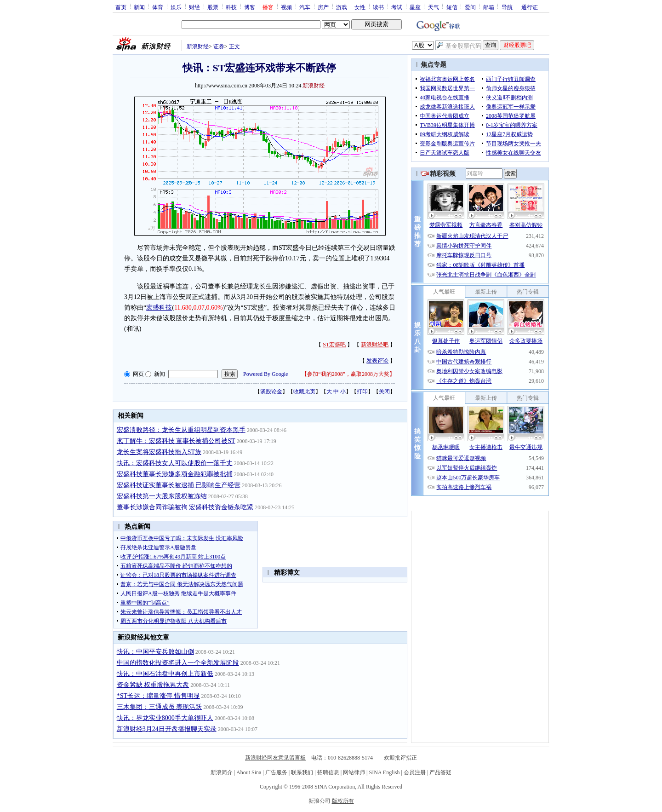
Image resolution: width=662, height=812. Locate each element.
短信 (452, 7)
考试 (397, 7)
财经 (194, 7)
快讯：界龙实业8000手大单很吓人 (165, 718)
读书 (378, 7)
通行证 (530, 7)
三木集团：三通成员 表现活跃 (160, 707)
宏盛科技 (159, 308)
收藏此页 (304, 392)
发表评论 (377, 361)
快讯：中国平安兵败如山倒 (155, 652)
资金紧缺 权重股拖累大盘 (153, 685)
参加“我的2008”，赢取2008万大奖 (348, 374)
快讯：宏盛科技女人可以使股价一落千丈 (175, 463)
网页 (138, 374)
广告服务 (276, 772)
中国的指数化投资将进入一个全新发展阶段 (178, 663)
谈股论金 (271, 392)
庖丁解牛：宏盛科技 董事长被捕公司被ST (176, 441)
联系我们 (302, 772)
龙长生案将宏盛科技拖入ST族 (159, 452)
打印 (362, 392)
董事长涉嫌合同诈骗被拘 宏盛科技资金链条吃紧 (185, 507)
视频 (286, 7)
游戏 (342, 7)
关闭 (384, 392)
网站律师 (354, 772)
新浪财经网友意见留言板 (275, 758)
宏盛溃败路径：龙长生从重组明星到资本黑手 (181, 430)
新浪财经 (198, 46)
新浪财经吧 (375, 345)
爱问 (470, 7)
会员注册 (415, 772)
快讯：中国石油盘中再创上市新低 (165, 674)
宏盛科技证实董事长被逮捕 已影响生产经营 (179, 485)
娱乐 (176, 7)
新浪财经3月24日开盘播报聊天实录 (167, 729)
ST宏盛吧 (334, 345)
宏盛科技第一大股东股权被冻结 (162, 496)
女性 (360, 7)
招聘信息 (328, 772)
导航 (507, 7)
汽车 (305, 7)
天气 (434, 7)
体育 (158, 7)
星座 (415, 7)
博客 (250, 7)
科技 (231, 7)
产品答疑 (440, 772)
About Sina (249, 772)
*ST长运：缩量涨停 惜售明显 (158, 696)
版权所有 (343, 801)
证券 (219, 46)
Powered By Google (265, 374)
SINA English (384, 772)
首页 (121, 7)
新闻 (139, 7)
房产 (323, 7)
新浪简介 (222, 772)
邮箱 (489, 7)
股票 (213, 7)
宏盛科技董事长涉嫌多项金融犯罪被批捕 (175, 474)
